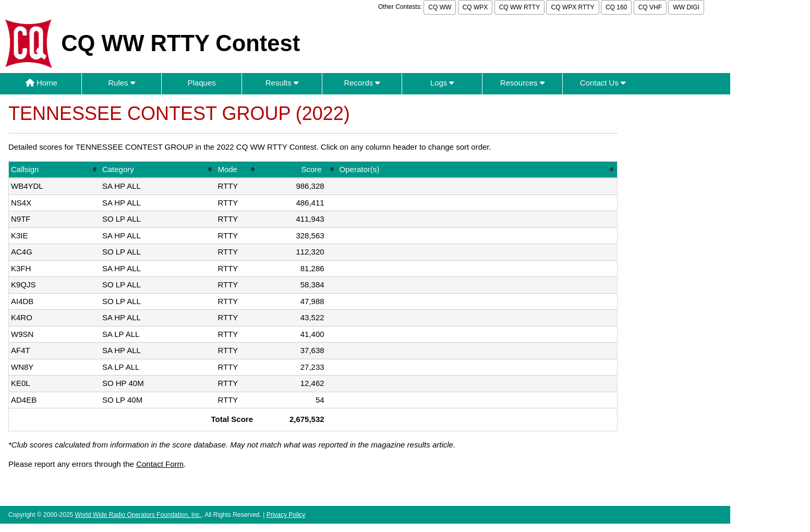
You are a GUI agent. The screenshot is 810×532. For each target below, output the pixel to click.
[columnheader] (55, 170)
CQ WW (440, 7)
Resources (522, 83)
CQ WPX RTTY (572, 7)
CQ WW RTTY (519, 7)
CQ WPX (475, 7)
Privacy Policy (286, 515)
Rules (122, 83)
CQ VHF (650, 7)
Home (41, 83)
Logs (442, 83)
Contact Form (160, 464)
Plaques (202, 83)
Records (362, 83)
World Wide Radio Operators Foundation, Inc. (138, 515)
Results (282, 83)
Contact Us (603, 83)
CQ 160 (616, 7)
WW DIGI (686, 7)
